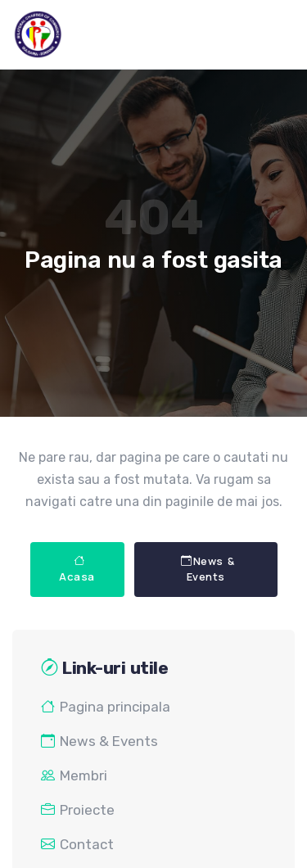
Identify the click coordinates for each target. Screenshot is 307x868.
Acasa (77, 569)
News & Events (208, 569)
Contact (77, 844)
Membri (74, 775)
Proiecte (78, 810)
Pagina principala (106, 707)
